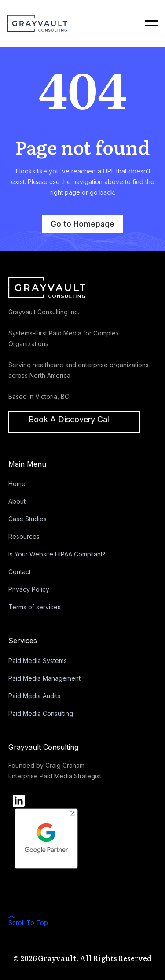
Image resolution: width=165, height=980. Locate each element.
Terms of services (35, 607)
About (17, 501)
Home (17, 484)
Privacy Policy (29, 589)
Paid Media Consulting (41, 713)
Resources (24, 536)
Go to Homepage (82, 224)
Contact (20, 572)
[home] (37, 23)
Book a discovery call (70, 419)
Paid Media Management (44, 678)
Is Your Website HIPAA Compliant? (57, 554)
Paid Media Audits (34, 696)
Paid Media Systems (38, 661)
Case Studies (27, 519)
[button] (147, 23)
